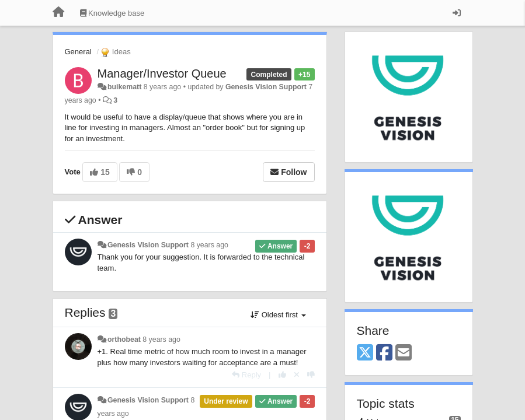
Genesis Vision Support (266, 87)
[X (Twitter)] (365, 353)
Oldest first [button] (278, 315)
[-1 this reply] (311, 375)
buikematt (124, 87)
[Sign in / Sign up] (457, 13)
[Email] (404, 353)
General (78, 52)
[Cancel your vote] (297, 375)
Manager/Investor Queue (162, 73)
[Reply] (246, 375)
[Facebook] (384, 353)
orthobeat (124, 339)
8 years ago (209, 245)
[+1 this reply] (282, 375)
